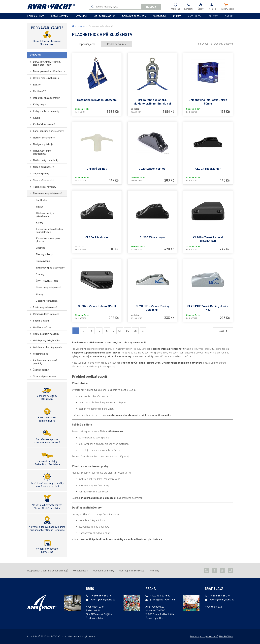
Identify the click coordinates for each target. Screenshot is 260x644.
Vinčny (40, 294)
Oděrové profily (41, 173)
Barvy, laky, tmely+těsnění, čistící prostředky (47, 63)
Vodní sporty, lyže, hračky (46, 340)
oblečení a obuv (104, 16)
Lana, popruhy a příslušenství (49, 131)
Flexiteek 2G (40, 91)
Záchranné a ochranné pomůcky (45, 362)
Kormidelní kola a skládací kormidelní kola (49, 230)
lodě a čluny (36, 16)
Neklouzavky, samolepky (46, 160)
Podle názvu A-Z (117, 44)
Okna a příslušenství (44, 180)
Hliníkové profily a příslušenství (45, 215)
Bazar (229, 16)
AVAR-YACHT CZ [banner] (51, 7)
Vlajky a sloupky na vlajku (46, 334)
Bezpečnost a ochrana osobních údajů (48, 570)
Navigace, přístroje (43, 144)
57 (143, 331)
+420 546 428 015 (101, 595)
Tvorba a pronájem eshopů (204, 636)
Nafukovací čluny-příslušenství (43, 152)
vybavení (81, 16)
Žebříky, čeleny (41, 370)
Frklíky (39, 207)
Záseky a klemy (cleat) (48, 301)
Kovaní (37, 118)
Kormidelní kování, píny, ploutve (48, 240)
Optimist (40, 248)
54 (120, 331)
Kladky (40, 222)
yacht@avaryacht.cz (103, 599)
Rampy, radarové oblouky (46, 314)
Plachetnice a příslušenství (47, 193)
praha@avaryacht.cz (162, 599)
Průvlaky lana (43, 261)
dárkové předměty (134, 16)
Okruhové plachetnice (45, 376)
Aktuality (195, 16)
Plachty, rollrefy (44, 254)
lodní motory (60, 16)
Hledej (151, 7)
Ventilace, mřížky (42, 327)
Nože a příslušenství (44, 167)
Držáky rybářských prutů (46, 78)
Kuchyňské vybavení (44, 124)
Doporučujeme (87, 44)
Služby (213, 16)
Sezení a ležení (41, 321)
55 (128, 331)
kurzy (177, 16)
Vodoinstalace (41, 354)
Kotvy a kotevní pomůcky (46, 111)
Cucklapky (41, 200)
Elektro (37, 84)
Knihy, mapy (39, 104)
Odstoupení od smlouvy (132, 570)
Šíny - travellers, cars (47, 281)
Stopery (40, 274)
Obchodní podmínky (104, 570)
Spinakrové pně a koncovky (50, 268)
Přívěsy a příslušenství (45, 307)
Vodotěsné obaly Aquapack (47, 347)
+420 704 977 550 (160, 595)
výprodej (160, 16)
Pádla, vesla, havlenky (45, 187)
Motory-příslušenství (44, 137)
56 (135, 331)
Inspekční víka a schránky (46, 98)
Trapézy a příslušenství (48, 287)
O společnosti (81, 570)
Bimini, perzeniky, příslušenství (49, 71)
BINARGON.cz (226, 636)
